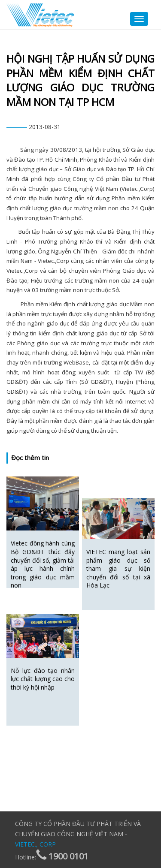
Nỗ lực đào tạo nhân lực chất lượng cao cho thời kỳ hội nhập (43, 679)
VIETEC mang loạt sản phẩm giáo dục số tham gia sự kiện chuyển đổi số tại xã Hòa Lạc (118, 568)
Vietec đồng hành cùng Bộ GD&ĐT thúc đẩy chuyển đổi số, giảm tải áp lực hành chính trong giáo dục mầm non (43, 564)
